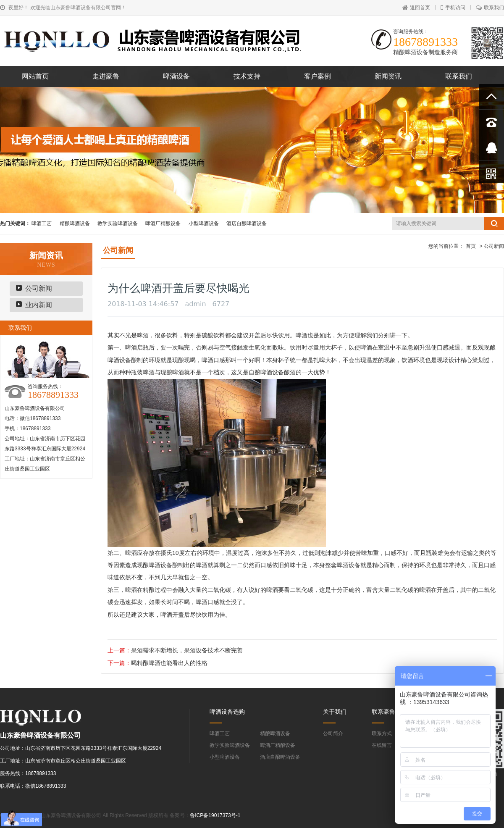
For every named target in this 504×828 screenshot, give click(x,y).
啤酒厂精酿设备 (163, 223)
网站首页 (35, 76)
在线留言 (382, 745)
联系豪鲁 (383, 712)
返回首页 (416, 8)
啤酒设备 (176, 76)
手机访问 (453, 8)
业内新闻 (39, 305)
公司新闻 (39, 288)
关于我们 (335, 712)
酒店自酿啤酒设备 (247, 223)
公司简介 (333, 733)
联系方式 (382, 733)
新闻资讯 (388, 76)
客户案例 (318, 76)
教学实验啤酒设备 (118, 223)
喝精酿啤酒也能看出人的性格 (169, 663)
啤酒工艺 (42, 223)
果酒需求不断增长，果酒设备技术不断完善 (187, 650)
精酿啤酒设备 (75, 223)
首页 (471, 246)
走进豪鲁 (106, 76)
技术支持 (247, 76)
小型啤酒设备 (204, 223)
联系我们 (490, 8)
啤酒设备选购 (227, 712)
